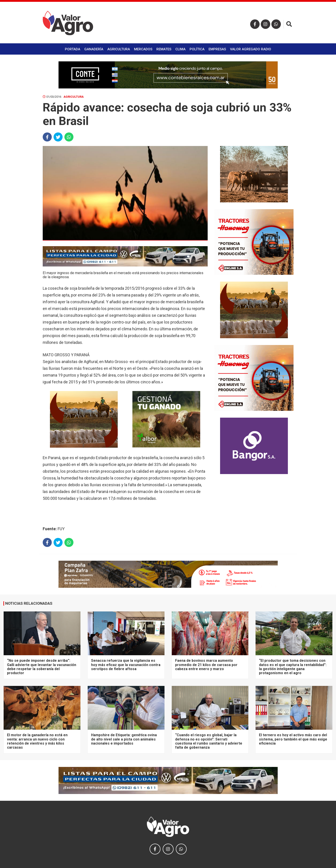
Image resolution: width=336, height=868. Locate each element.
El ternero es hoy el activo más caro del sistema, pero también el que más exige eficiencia (293, 739)
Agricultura (119, 49)
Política (197, 49)
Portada (73, 49)
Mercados (143, 49)
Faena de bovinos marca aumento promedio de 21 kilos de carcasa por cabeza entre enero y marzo (206, 665)
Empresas (217, 49)
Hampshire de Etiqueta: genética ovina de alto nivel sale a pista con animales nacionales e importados (124, 739)
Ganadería (94, 49)
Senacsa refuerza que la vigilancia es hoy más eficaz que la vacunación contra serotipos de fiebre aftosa (126, 665)
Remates (164, 49)
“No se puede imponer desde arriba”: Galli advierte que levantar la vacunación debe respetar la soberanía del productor (42, 667)
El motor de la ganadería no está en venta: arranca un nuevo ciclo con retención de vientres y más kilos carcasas (37, 741)
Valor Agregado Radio (251, 49)
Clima (180, 49)
